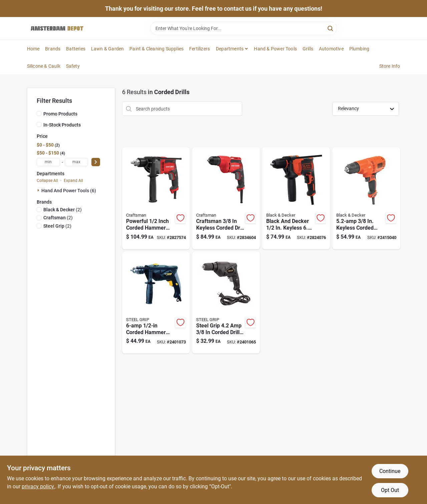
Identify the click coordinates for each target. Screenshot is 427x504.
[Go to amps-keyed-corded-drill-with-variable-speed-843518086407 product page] (226, 303)
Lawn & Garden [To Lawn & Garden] (108, 49)
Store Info (390, 66)
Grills (308, 49)
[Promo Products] (39, 113)
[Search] (331, 28)
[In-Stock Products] (39, 124)
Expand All (73, 181)
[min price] (48, 162)
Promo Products (60, 114)
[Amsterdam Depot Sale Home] (57, 28)
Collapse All (47, 181)
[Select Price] (96, 162)
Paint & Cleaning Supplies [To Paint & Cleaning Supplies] (156, 49)
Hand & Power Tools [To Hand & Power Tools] (275, 49)
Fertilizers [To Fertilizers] (199, 49)
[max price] (76, 162)
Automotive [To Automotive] (331, 49)
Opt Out (390, 490)
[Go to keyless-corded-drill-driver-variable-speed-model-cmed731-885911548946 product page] (226, 198)
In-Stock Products (62, 125)
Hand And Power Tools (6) (69, 191)
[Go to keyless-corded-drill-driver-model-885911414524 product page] (366, 198)
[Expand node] (39, 190)
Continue (390, 471)
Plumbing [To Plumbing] (359, 49)
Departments (230, 49)
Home (33, 49)
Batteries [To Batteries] (76, 49)
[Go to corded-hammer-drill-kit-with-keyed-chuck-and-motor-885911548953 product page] (156, 198)
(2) (63, 210)
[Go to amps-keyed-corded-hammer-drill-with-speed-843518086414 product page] (156, 303)
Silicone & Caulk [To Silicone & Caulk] (44, 66)
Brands (53, 49)
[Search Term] (244, 28)
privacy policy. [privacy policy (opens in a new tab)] (38, 486)
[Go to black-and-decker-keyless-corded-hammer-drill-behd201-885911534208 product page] (296, 198)
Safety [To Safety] (73, 66)
